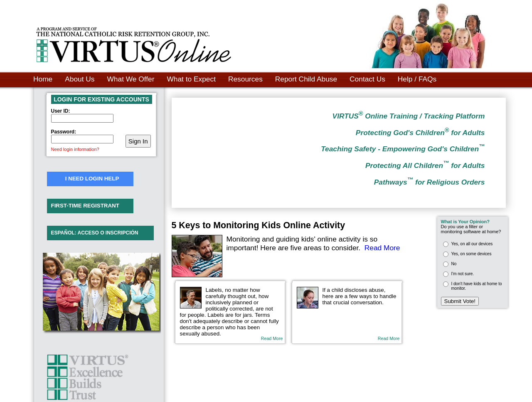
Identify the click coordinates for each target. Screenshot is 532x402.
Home (43, 79)
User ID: (61, 111)
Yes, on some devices (472, 254)
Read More (382, 248)
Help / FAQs (417, 79)
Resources (245, 79)
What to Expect (191, 79)
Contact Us (367, 79)
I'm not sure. (463, 274)
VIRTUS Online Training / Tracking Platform (409, 116)
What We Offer (131, 79)
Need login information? (75, 149)
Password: (64, 132)
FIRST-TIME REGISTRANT (85, 206)
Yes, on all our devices (472, 244)
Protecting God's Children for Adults (420, 133)
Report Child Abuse (306, 79)
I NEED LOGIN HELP (92, 179)
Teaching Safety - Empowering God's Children (403, 149)
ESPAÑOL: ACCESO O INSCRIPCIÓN (95, 233)
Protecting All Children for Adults (425, 165)
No (454, 264)
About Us (80, 79)
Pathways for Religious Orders (430, 182)
